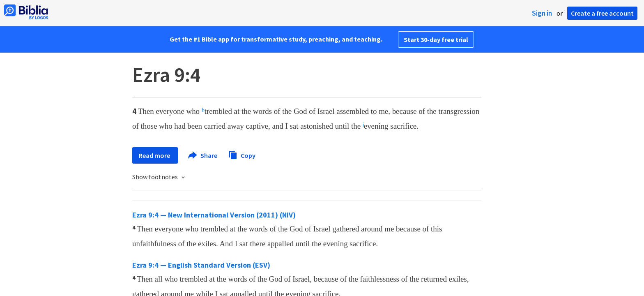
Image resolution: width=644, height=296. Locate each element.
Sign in (542, 13)
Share (203, 155)
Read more (155, 155)
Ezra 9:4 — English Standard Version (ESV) (201, 265)
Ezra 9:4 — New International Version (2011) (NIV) (214, 215)
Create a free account (602, 13)
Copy (242, 154)
